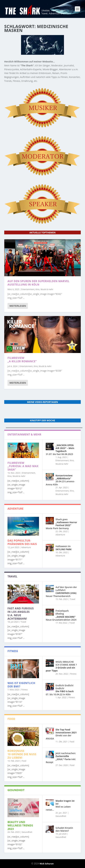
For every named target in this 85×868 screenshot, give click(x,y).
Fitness (25, 690)
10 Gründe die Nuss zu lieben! (22, 754)
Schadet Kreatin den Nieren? (64, 829)
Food (24, 761)
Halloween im (63, 548)
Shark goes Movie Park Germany (61, 524)
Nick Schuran (47, 864)
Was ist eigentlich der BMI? (21, 685)
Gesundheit (27, 832)
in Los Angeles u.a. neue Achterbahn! (21, 613)
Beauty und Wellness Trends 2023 (20, 825)
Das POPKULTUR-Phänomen (22, 542)
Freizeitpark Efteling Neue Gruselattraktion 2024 (61, 615)
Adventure (26, 547)
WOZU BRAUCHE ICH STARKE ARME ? (61, 666)
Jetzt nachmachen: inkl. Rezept (61, 758)
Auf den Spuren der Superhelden (38, 283)
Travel (23, 622)
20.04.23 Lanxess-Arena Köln (60, 480)
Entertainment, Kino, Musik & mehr (37, 289)
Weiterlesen (18, 306)
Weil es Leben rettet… (60, 805)
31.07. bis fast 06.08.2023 (60, 450)
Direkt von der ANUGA (61, 734)
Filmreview (22, 360)
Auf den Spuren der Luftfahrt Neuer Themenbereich (61, 592)
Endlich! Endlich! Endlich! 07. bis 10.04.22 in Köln (60, 690)
